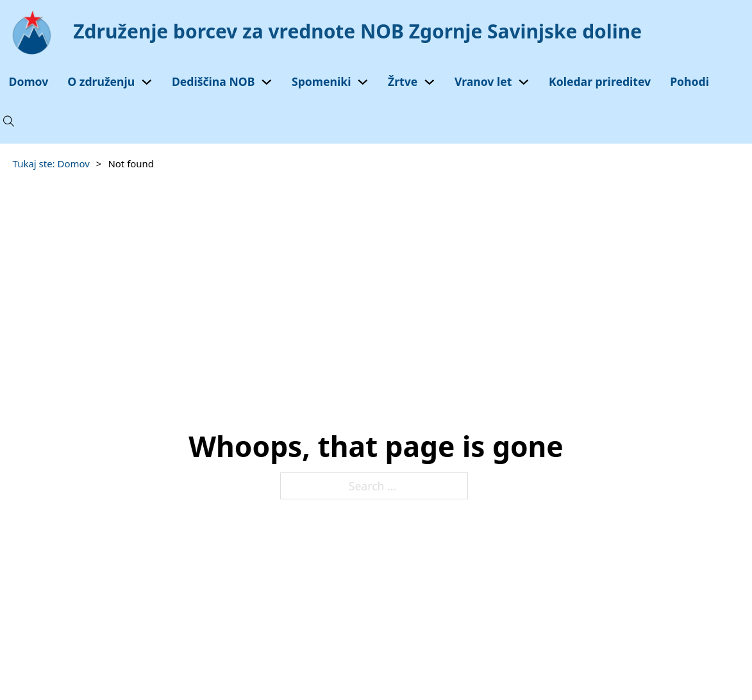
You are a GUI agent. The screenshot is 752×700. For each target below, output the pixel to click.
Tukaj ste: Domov (51, 163)
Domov (29, 81)
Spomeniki (321, 81)
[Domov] (328, 32)
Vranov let (483, 81)
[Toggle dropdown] (147, 82)
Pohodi (689, 81)
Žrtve (403, 81)
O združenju (101, 81)
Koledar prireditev (600, 81)
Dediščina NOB (213, 81)
